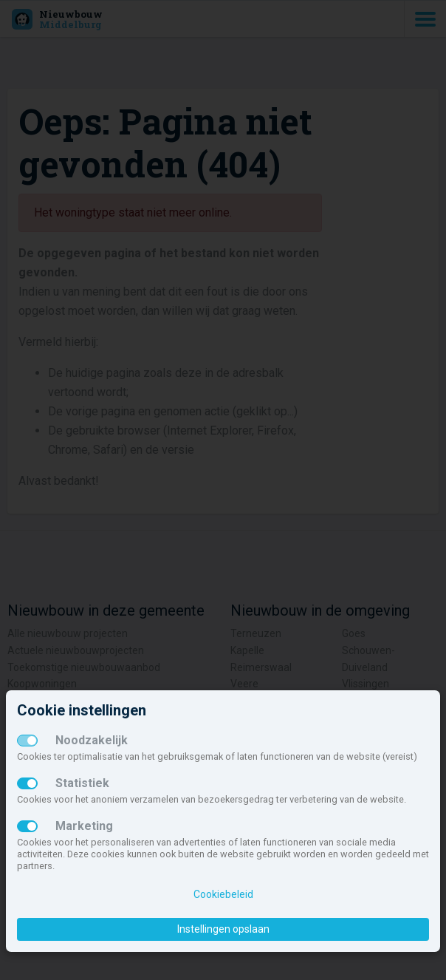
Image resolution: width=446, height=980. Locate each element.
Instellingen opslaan (223, 929)
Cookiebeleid (223, 894)
